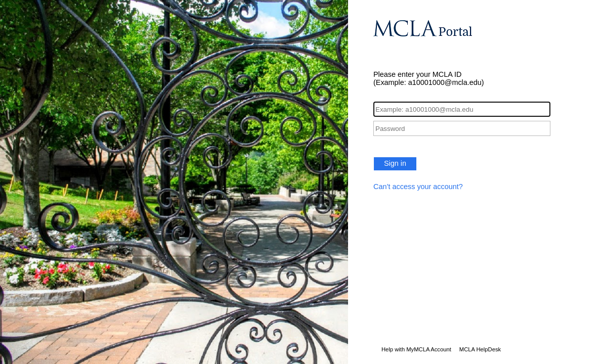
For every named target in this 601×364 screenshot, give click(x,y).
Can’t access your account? (418, 187)
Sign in (395, 163)
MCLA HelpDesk (480, 349)
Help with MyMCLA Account (416, 349)
